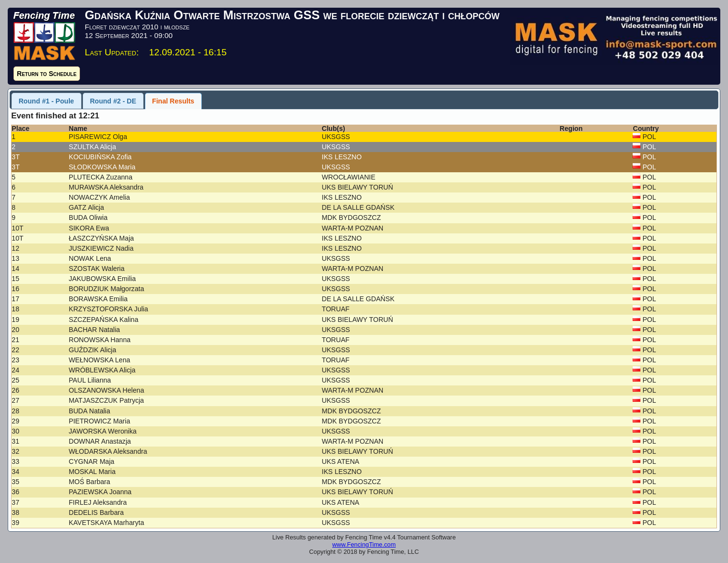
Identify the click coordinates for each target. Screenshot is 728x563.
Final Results (173, 101)
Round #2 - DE (113, 101)
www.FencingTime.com (364, 544)
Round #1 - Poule (46, 101)
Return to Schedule (47, 74)
